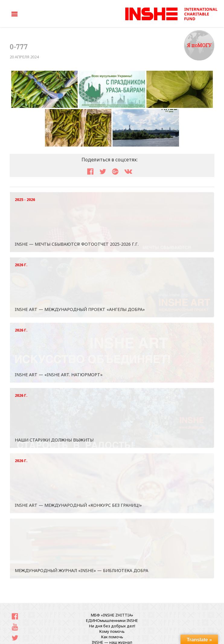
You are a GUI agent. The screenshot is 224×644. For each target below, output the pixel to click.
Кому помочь (112, 631)
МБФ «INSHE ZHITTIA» (112, 615)
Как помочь (112, 637)
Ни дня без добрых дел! (112, 626)
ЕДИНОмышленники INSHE (112, 620)
